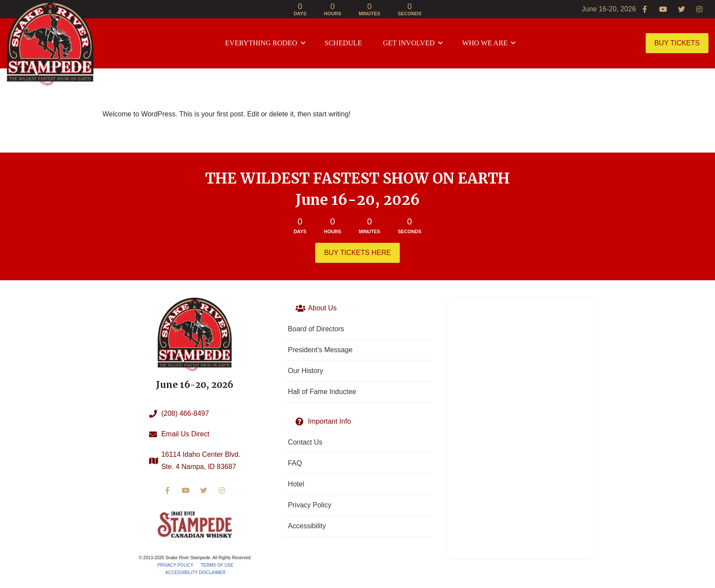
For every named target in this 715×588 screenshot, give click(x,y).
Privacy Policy (175, 565)
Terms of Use (217, 565)
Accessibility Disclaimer (195, 573)
